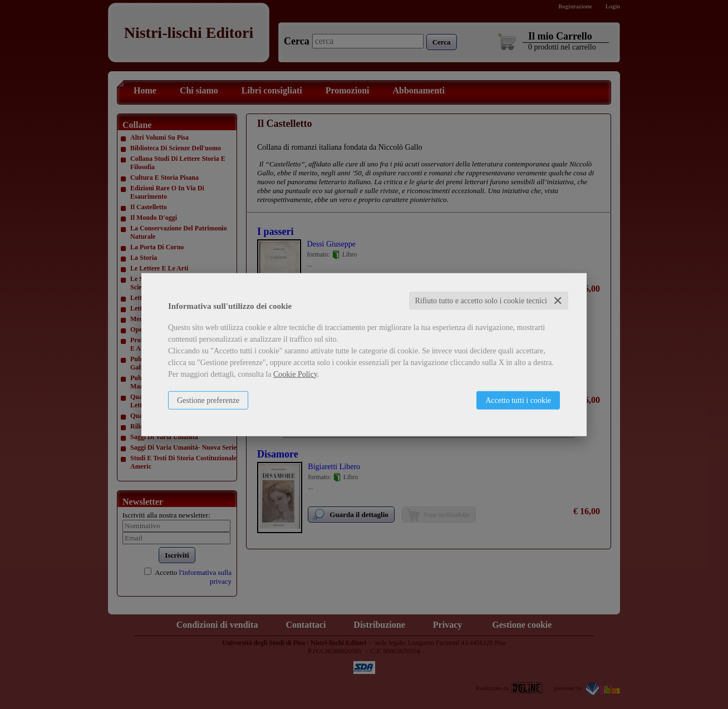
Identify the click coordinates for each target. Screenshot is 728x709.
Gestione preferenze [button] (208, 400)
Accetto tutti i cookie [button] (518, 400)
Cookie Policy (295, 374)
